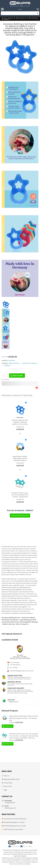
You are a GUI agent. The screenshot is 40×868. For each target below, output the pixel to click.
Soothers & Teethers (32, 18)
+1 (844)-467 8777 (13, 702)
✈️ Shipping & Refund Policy (11, 779)
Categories (10, 18)
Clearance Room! (10, 640)
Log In (20, 9)
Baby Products (20, 18)
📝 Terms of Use (7, 786)
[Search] (20, 13)
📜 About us (5, 776)
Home (3, 18)
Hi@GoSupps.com (10, 808)
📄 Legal (4, 790)
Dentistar (12, 360)
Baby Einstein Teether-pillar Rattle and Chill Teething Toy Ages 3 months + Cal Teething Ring (20, 458)
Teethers (7, 19)
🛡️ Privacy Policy (7, 783)
